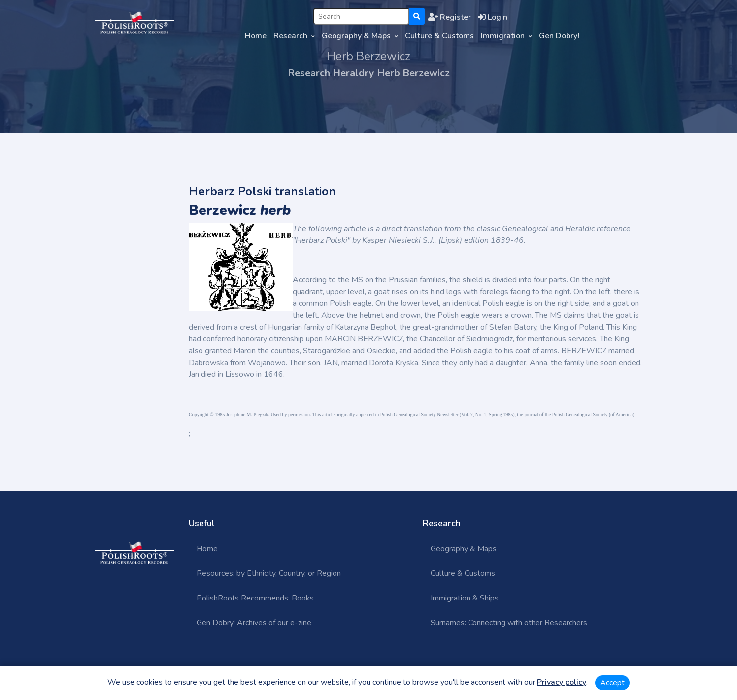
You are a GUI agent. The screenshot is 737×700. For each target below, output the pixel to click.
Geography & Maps (356, 36)
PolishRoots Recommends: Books (255, 598)
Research (290, 36)
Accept (612, 683)
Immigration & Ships (465, 598)
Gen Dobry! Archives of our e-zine (254, 623)
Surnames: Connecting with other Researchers (509, 623)
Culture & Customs (439, 36)
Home (256, 36)
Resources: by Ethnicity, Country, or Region (269, 573)
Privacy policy (562, 682)
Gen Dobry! (559, 36)
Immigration (503, 36)
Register (450, 17)
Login (493, 17)
